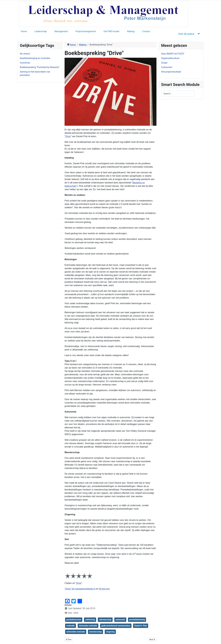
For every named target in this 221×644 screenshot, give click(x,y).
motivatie (71, 626)
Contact (146, 31)
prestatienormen (74, 620)
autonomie (120, 620)
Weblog (131, 31)
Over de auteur (186, 34)
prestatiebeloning (137, 620)
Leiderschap (41, 31)
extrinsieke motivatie (76, 632)
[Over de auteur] (198, 34)
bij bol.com (104, 589)
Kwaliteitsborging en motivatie (35, 58)
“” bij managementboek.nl (80, 589)
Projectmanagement (86, 31)
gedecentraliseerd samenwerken (116, 626)
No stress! (25, 54)
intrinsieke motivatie (88, 626)
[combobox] (178, 94)
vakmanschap (105, 620)
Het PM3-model (111, 31)
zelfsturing (90, 620)
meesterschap (96, 632)
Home (24, 31)
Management (61, 31)
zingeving (110, 632)
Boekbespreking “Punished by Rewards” (40, 67)
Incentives (25, 63)
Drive (68, 136)
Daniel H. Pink (141, 626)
